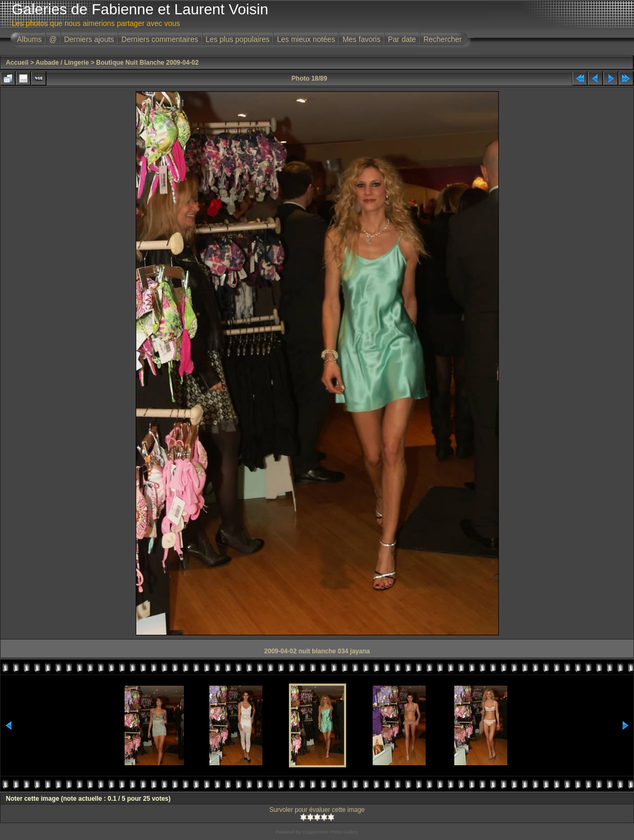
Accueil (17, 63)
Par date (402, 39)
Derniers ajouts (89, 39)
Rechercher (443, 39)
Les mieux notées (306, 39)
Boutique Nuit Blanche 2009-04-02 (147, 63)
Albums (29, 39)
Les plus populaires (238, 39)
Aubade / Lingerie (62, 63)
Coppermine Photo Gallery (330, 832)
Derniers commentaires (160, 39)
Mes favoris (362, 39)
